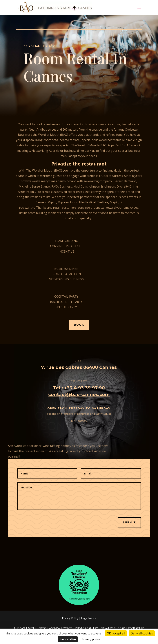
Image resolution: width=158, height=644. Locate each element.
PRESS (42, 628)
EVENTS (68, 628)
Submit (129, 522)
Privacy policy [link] (91, 639)
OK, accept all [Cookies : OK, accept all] (116, 633)
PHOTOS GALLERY (86, 628)
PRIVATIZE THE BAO (113, 628)
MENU (32, 628)
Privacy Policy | (72, 618)
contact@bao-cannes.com (79, 394)
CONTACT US (136, 628)
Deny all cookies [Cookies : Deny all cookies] (142, 633)
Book (79, 325)
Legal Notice (89, 618)
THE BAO (19, 628)
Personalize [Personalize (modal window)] (68, 639)
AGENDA (55, 628)
